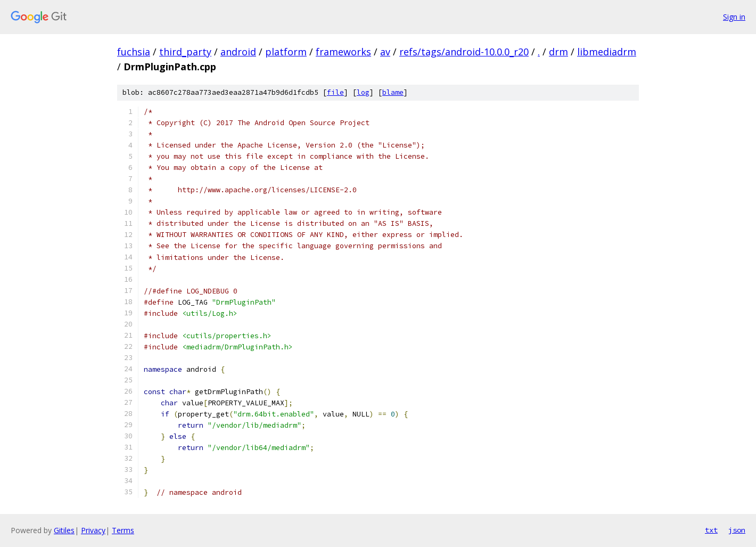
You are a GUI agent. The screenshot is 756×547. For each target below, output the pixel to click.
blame (393, 92)
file (335, 92)
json (737, 530)
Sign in (734, 17)
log (363, 92)
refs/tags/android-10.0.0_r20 (464, 52)
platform (286, 52)
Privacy (93, 530)
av (385, 52)
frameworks (343, 52)
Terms (123, 530)
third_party (185, 52)
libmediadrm (607, 52)
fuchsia (134, 52)
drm (558, 52)
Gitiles (64, 530)
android (238, 52)
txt (711, 530)
